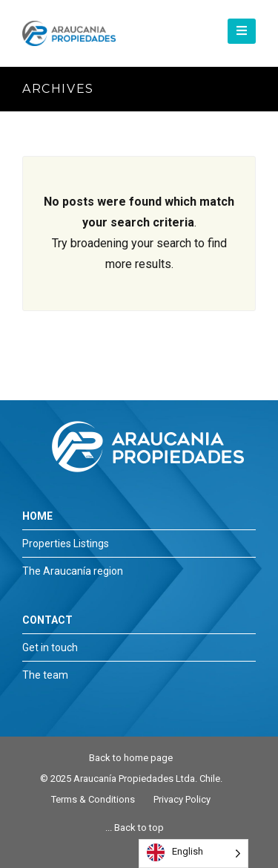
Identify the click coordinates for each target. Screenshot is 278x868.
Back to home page (131, 758)
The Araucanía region (73, 571)
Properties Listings (66, 544)
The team (45, 675)
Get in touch (50, 647)
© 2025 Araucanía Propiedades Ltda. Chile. (131, 779)
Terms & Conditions (93, 799)
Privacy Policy (182, 799)
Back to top (139, 828)
